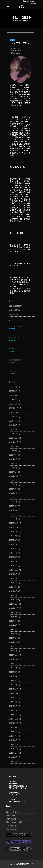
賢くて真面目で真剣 (16, 360)
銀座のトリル (17, 21)
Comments (16, 53)
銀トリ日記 (18, 51)
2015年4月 (13, 680)
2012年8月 (13, 761)
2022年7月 (13, 485)
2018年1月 (13, 600)
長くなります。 (12, 829)
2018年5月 (13, 583)
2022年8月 (13, 480)
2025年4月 (13, 395)
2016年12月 (14, 646)
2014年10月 (14, 693)
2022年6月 (13, 489)
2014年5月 (13, 697)
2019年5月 (13, 553)
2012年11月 (14, 749)
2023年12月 (14, 438)
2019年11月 (14, 527)
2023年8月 (13, 455)
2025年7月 (13, 387)
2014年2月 (13, 706)
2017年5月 (13, 629)
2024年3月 (13, 429)
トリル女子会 (13, 371)
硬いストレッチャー (16, 326)
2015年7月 (13, 668)
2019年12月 (14, 523)
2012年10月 (14, 753)
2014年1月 (13, 710)
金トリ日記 (13, 310)
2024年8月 (13, 416)
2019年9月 (13, 536)
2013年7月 (13, 736)
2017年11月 (14, 608)
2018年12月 (14, 570)
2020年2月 (13, 514)
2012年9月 (13, 757)
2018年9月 (13, 574)
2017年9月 (13, 617)
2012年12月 (14, 744)
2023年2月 (13, 468)
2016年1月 (13, 651)
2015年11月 (14, 655)
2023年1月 (13, 472)
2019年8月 (13, 540)
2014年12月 (14, 689)
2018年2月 (13, 595)
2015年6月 (13, 672)
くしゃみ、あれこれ (20, 44)
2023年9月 (13, 451)
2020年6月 (13, 502)
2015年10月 (14, 659)
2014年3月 (13, 702)
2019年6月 (13, 548)
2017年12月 (14, 604)
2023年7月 (13, 459)
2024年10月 (14, 412)
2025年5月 (13, 391)
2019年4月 (13, 557)
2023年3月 (13, 463)
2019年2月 (13, 561)
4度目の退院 (13, 349)
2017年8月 (13, 621)
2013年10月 (14, 723)
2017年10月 (14, 612)
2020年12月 (14, 497)
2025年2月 (13, 399)
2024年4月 (13, 425)
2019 (24, 21)
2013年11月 (14, 719)
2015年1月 (13, 685)
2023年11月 (14, 442)
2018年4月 (13, 587)
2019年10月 (14, 531)
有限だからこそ (14, 337)
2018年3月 (13, 591)
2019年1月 (13, 565)
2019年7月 (13, 544)
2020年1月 (13, 519)
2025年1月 (13, 404)
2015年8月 (13, 663)
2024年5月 (13, 421)
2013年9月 (13, 727)
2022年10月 (14, 476)
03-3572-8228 (15, 795)
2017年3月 (13, 634)
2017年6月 (13, 625)
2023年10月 (14, 446)
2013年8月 (13, 731)
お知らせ (13, 314)
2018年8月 (13, 578)
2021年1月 (13, 493)
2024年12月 (14, 408)
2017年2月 (13, 638)
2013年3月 (13, 740)
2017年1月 (13, 642)
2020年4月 (13, 506)
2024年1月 (13, 434)
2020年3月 (13, 510)
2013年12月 (14, 714)
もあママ (18, 49)
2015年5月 (13, 676)
